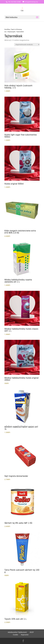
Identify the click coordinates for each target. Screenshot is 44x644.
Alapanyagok (11, 32)
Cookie (15, 635)
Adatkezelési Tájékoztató (17, 632)
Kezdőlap (7, 29)
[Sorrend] (27, 45)
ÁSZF (32, 632)
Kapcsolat (25, 635)
